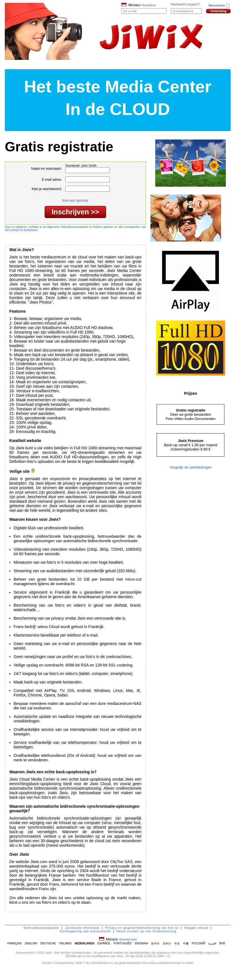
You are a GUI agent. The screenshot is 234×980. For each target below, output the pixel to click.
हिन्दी (222, 943)
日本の (167, 943)
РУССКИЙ (198, 943)
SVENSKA (141, 943)
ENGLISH (31, 943)
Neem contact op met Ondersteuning (147, 931)
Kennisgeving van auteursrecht (86, 931)
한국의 (155, 943)
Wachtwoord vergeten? (185, 4)
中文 (177, 943)
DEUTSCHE (48, 943)
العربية (212, 943)
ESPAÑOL (104, 943)
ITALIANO (65, 943)
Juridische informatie (82, 928)
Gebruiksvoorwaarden (41, 928)
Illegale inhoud (196, 928)
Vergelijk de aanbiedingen (191, 467)
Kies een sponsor (76, 201)
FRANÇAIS (15, 943)
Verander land (128, 939)
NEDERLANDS (85, 943)
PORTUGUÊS (123, 943)
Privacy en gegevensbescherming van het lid (142, 928)
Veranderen (149, 5)
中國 (186, 943)
